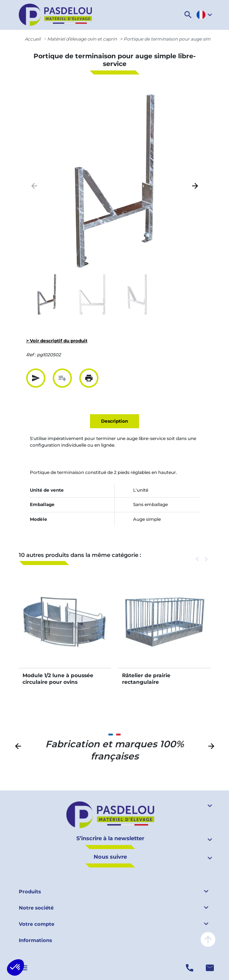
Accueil (33, 39)
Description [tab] (114, 421)
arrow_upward (208, 939)
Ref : (31, 355)
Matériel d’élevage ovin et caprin (82, 39)
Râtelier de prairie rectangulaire (146, 679)
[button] (188, 15)
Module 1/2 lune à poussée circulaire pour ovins (58, 679)
